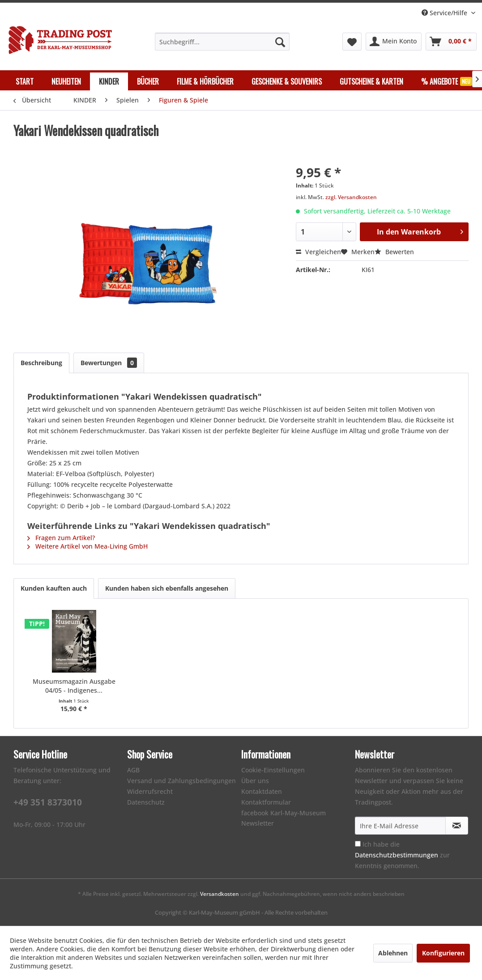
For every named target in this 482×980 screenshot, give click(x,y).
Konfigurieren (443, 953)
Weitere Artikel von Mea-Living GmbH (87, 546)
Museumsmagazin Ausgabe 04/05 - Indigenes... (74, 686)
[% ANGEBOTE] (447, 81)
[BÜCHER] (148, 81)
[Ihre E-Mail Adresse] (400, 826)
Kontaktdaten (262, 791)
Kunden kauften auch (54, 588)
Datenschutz (146, 802)
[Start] (25, 81)
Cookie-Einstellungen (273, 770)
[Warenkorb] (451, 42)
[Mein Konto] (394, 42)
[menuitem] (222, 42)
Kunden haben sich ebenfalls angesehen (167, 588)
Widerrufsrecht (150, 791)
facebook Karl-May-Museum (284, 813)
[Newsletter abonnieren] (457, 826)
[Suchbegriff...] (222, 42)
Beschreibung (41, 363)
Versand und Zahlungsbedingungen (181, 781)
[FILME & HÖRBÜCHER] (205, 81)
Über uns (255, 781)
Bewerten (394, 252)
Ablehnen (393, 953)
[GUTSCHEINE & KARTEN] (371, 81)
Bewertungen (109, 363)
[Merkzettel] (352, 42)
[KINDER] (109, 81)
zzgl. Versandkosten (351, 197)
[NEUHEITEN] (66, 81)
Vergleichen (318, 252)
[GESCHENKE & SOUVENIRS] (287, 81)
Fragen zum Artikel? (61, 538)
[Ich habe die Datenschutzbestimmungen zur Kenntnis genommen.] (358, 844)
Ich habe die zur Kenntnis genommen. (402, 855)
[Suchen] (280, 42)
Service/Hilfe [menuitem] (445, 13)
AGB (133, 770)
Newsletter (258, 823)
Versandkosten (220, 894)
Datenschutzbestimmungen (397, 855)
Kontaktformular (266, 802)
